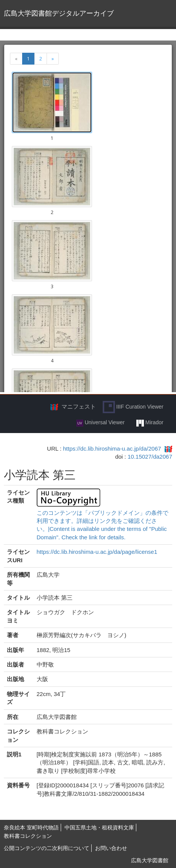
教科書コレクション (28, 836)
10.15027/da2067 (150, 457)
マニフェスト (79, 406)
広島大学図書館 (150, 860)
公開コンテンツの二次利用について (47, 848)
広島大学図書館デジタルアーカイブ (59, 13)
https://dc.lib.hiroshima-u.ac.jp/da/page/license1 (97, 552)
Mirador (150, 423)
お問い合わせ (111, 848)
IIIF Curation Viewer (133, 407)
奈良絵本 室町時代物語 (31, 827)
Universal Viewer (101, 423)
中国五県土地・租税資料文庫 (99, 827)
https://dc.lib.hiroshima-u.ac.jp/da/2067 (112, 449)
